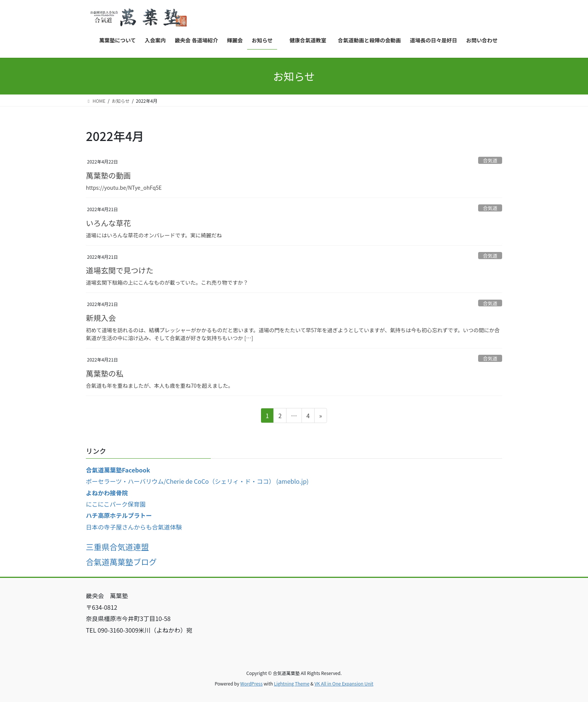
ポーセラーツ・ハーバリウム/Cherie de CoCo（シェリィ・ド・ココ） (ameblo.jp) (197, 481)
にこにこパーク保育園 (116, 504)
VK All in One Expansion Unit (344, 683)
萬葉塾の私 (105, 373)
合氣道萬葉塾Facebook (118, 470)
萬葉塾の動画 (108, 175)
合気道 (490, 160)
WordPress (252, 683)
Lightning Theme (292, 683)
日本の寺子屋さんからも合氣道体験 (134, 527)
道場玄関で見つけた (120, 270)
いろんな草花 (108, 223)
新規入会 (101, 318)
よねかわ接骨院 (107, 493)
